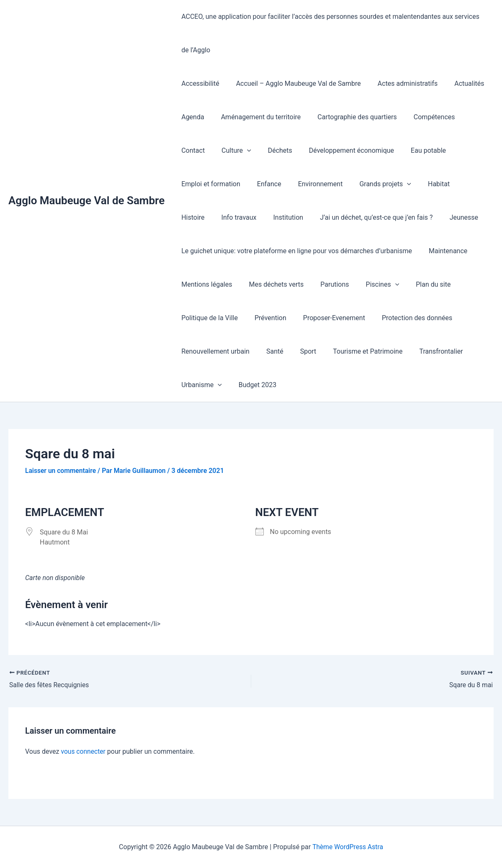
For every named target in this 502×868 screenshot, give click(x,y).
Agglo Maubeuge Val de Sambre (86, 200)
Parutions (326, 284)
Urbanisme (200, 385)
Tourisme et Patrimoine (356, 351)
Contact (469, 117)
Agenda (191, 117)
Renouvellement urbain (214, 351)
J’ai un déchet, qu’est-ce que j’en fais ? (279, 217)
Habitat (351, 184)
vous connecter (84, 751)
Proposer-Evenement (326, 318)
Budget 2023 (252, 385)
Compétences (423, 117)
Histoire (387, 184)
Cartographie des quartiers (349, 117)
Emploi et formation (437, 150)
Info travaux (430, 184)
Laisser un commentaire (61, 471)
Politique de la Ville (208, 318)
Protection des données (405, 318)
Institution (195, 217)
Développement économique (303, 150)
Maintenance (443, 251)
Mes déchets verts (271, 284)
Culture (194, 151)
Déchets (235, 150)
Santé (270, 351)
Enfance (192, 184)
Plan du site (418, 284)
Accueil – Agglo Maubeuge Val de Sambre (293, 83)
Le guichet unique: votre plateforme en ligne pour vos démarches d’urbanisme (295, 251)
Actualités (457, 83)
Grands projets (301, 184)
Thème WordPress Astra (348, 847)
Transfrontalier (426, 351)
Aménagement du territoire (256, 117)
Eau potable (376, 150)
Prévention (265, 318)
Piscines (371, 285)
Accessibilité (198, 83)
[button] (205, 151)
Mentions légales (205, 284)
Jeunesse (363, 217)
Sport (300, 351)
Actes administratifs (399, 83)
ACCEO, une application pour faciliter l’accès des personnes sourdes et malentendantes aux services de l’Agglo (333, 33)
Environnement (240, 184)
